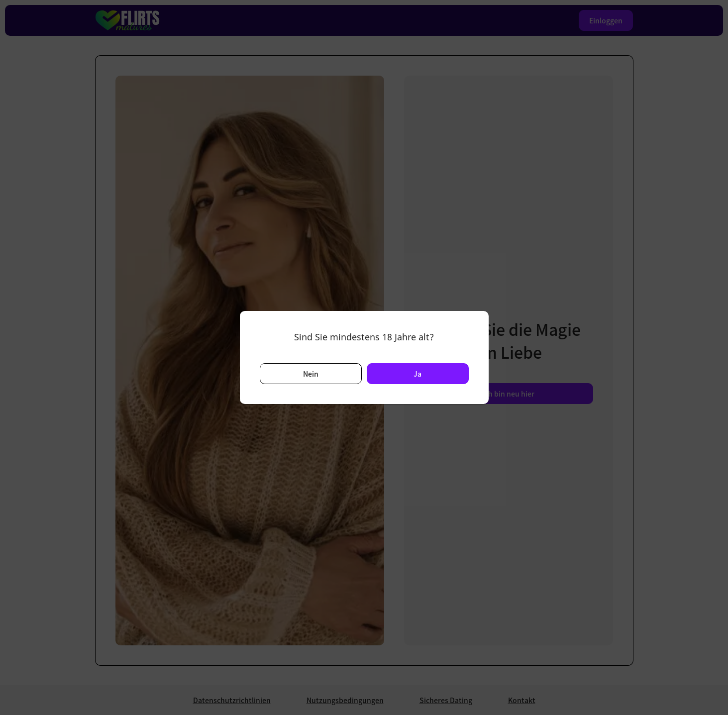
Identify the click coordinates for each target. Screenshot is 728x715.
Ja (417, 374)
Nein (311, 374)
